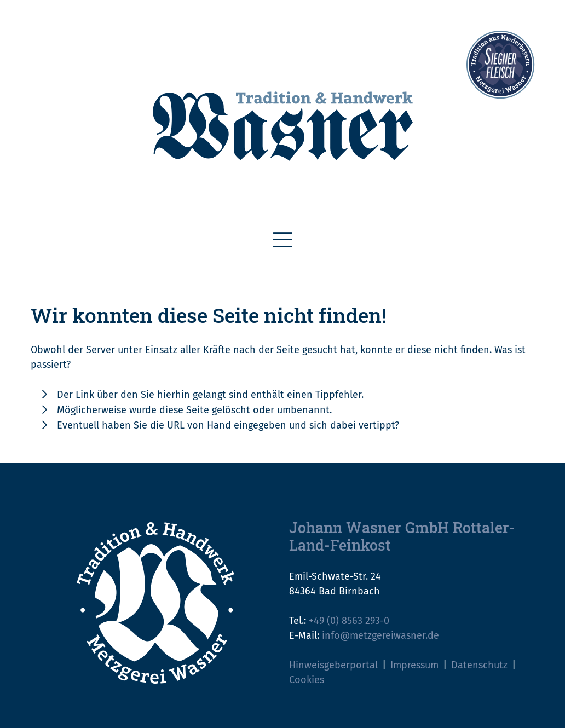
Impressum (414, 665)
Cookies (307, 680)
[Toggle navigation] (283, 240)
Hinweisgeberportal (333, 665)
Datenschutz (479, 665)
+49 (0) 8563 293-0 (349, 621)
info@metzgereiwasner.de (380, 635)
